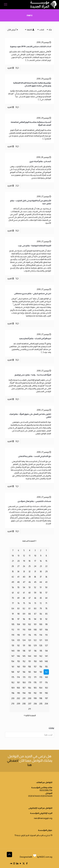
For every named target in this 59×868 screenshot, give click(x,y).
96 (24, 619)
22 (46, 566)
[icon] (11, 863)
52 (35, 587)
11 (30, 556)
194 (24, 693)
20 (18, 561)
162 (46, 672)
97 (18, 619)
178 (35, 683)
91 (13, 614)
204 (46, 704)
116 (30, 635)
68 (24, 598)
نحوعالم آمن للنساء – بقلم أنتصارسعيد (35, 338)
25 (29, 566)
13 (18, 556)
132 (18, 646)
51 (41, 587)
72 (41, 603)
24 (35, 566)
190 (46, 693)
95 (29, 619)
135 (41, 651)
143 (35, 656)
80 (35, 609)
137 (30, 651)
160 (18, 667)
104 (18, 624)
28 (13, 566)
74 (30, 603)
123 (29, 640)
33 (24, 572)
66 (35, 598)
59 (35, 593)
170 (41, 677)
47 (24, 582)
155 (46, 667)
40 (24, 577)
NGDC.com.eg (46, 857)
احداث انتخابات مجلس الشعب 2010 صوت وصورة (30, 46)
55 (18, 587)
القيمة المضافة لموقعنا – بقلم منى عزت (34, 246)
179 (30, 683)
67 (30, 598)
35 (13, 572)
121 (41, 640)
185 (35, 688)
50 (46, 587)
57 (46, 593)
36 (46, 577)
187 (24, 688)
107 (41, 630)
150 (35, 661)
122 (35, 640)
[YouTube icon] (20, 863)
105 (13, 624)
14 (13, 556)
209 (18, 704)
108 (35, 630)
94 (35, 619)
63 (13, 593)
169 (46, 677)
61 (24, 593)
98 (13, 619)
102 (29, 624)
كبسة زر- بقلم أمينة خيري (40, 161)
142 (41, 656)
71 (46, 603)
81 (29, 609)
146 (18, 656)
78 (46, 609)
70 (13, 598)
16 (41, 561)
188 (18, 688)
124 (24, 640)
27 (18, 566)
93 (41, 619)
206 (35, 704)
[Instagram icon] (14, 863)
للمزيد (10, 68)
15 (46, 561)
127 (46, 646)
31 (35, 572)
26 (24, 566)
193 (29, 693)
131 (24, 646)
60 (29, 593)
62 (18, 593)
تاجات (41, 30)
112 (13, 630)
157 (35, 667)
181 (18, 683)
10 (35, 556)
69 (18, 598)
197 (46, 698)
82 (24, 609)
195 (18, 693)
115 (35, 635)
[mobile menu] (6, 5)
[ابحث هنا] (29, 735)
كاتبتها (29, 30)
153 (18, 661)
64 (46, 598)
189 (13, 688)
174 (18, 677)
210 (13, 704)
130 (29, 646)
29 (46, 572)
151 (30, 661)
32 (30, 572)
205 (41, 704)
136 (35, 651)
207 (30, 704)
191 (41, 693)
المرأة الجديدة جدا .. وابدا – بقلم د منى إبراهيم (33, 375)
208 (24, 704)
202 (18, 698)
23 (41, 566)
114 (41, 635)
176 (46, 683)
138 (24, 651)
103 (24, 624)
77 (13, 603)
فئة (49, 30)
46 (30, 582)
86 (41, 614)
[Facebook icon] (27, 863)
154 (13, 661)
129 (35, 646)
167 (18, 672)
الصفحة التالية (29, 715)
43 (46, 582)
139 (18, 651)
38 (35, 577)
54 (24, 587)
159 (24, 667)
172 (30, 677)
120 (46, 640)
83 (18, 609)
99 (46, 624)
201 (24, 698)
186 (29, 688)
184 (41, 688)
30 (41, 572)
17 (35, 561)
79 (41, 609)
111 (18, 630)
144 (29, 656)
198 (41, 698)
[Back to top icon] (9, 854)
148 (46, 661)
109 (29, 630)
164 (35, 672)
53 (29, 587)
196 (13, 693)
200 (29, 698)
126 (13, 640)
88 (30, 614)
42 (13, 577)
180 (24, 683)
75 (24, 603)
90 (18, 614)
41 (18, 577)
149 (41, 661)
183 (46, 688)
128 (41, 646)
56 (13, 587)
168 (13, 672)
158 (29, 667)
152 (24, 661)
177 (41, 683)
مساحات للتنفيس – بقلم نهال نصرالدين (34, 501)
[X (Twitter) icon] (24, 863)
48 (18, 582)
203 (13, 698)
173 (24, 677)
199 (35, 698)
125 (18, 640)
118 (18, 635)
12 (24, 556)
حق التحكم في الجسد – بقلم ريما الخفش (35, 456)
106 (46, 630)
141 (46, 656)
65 (41, 598)
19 (24, 561)
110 (24, 630)
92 (46, 619)
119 (13, 635)
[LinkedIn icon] (17, 863)
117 (24, 635)
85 (46, 614)
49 (13, 582)
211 (29, 709)
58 (41, 593)
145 (24, 656)
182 (13, 683)
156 (41, 667)
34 (18, 572)
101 (35, 624)
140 (13, 651)
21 (13, 561)
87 (35, 614)
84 (13, 609)
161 (13, 667)
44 (41, 582)
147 (13, 656)
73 (35, 603)
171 (35, 677)
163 (41, 672)
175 (13, 677)
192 (35, 693)
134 (46, 651)
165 (29, 672)
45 (35, 582)
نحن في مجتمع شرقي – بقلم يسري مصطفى (33, 293)
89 (24, 614)
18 (29, 561)
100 (41, 624)
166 (24, 672)
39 (30, 577)
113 (46, 635)
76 (18, 603)
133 (13, 646)
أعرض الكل (13, 30)
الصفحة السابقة (30, 541)
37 (41, 577)
